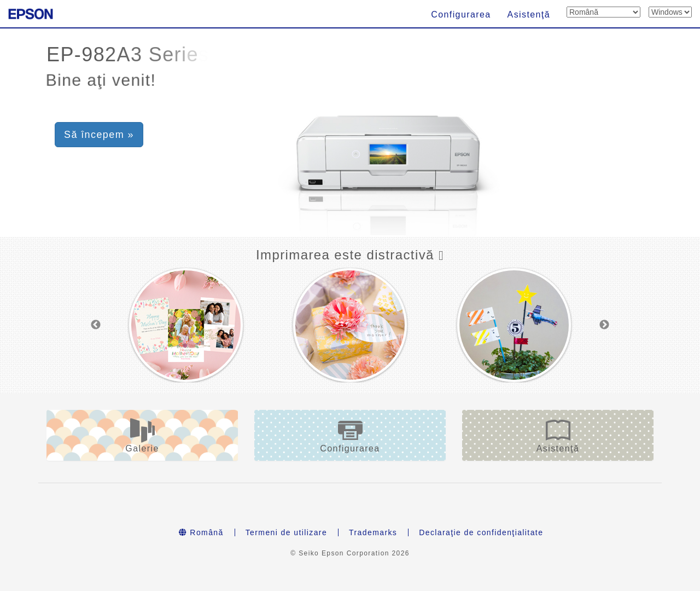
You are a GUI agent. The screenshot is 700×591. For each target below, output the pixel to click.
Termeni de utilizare (286, 532)
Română (201, 532)
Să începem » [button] (99, 135)
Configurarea (461, 15)
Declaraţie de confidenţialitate (481, 532)
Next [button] (604, 325)
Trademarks (373, 532)
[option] (186, 325)
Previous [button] (96, 325)
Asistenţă (529, 15)
